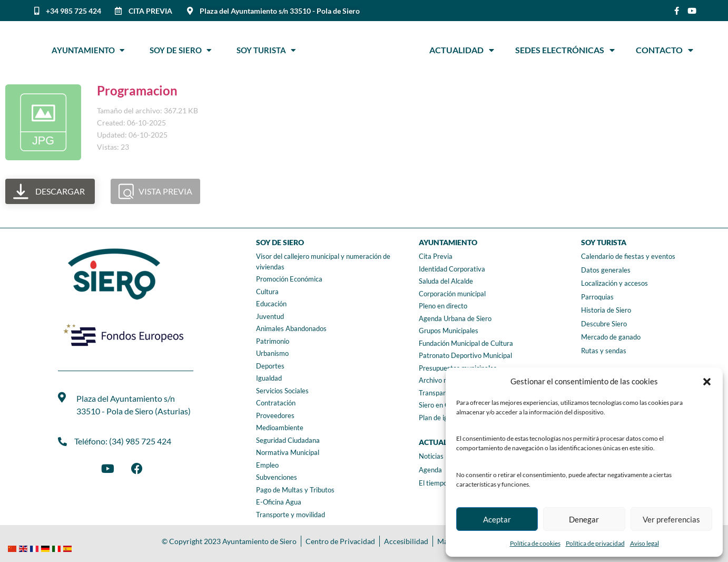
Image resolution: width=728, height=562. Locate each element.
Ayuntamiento (88, 50)
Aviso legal (645, 543)
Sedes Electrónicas (565, 50)
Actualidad (462, 50)
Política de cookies (535, 543)
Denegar (584, 519)
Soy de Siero (180, 50)
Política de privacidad (595, 543)
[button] (707, 382)
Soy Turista (266, 50)
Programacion (137, 90)
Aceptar (497, 519)
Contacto (665, 50)
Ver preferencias (671, 519)
